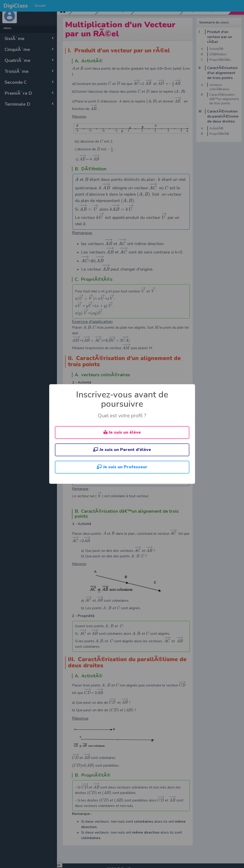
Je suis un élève (122, 432)
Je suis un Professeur (122, 467)
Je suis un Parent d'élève (122, 450)
